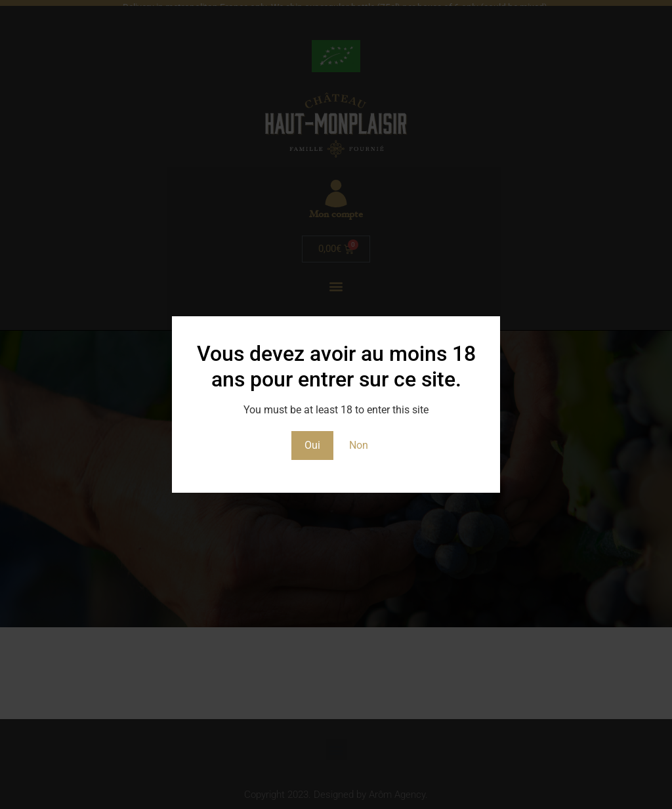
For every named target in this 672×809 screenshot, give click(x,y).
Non (359, 445)
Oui (312, 445)
